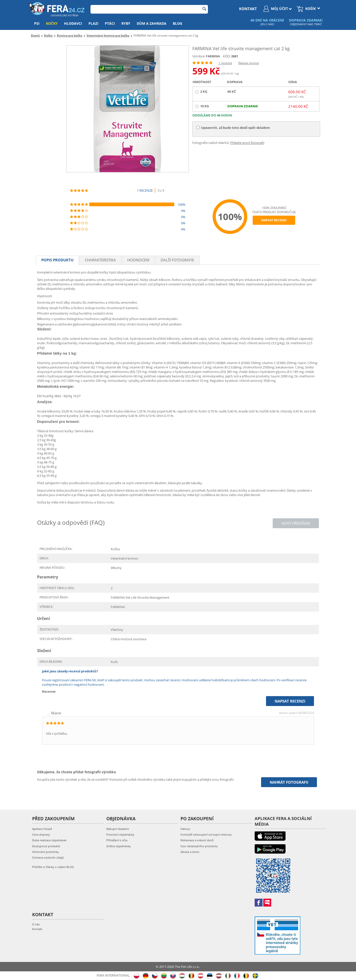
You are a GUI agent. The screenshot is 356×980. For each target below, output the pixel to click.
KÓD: (227, 56)
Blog (178, 23)
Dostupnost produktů (46, 846)
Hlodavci (73, 23)
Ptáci (110, 23)
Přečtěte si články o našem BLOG (53, 867)
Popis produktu (57, 260)
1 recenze (225, 63)
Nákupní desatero (118, 829)
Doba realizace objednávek (49, 840)
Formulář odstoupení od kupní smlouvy (206, 834)
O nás (36, 924)
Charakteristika (100, 260)
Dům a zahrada (152, 23)
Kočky (52, 23)
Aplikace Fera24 (42, 829)
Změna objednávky (119, 846)
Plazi (93, 23)
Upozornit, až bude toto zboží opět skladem (233, 128)
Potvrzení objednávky (120, 834)
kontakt (248, 9)
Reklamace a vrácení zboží (197, 840)
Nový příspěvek (296, 523)
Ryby (126, 23)
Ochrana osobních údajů (48, 857)
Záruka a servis (190, 852)
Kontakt (37, 929)
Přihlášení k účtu (117, 840)
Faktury (185, 829)
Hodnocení (138, 260)
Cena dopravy (41, 834)
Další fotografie (177, 260)
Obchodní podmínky (45, 852)
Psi (37, 23)
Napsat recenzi (249, 63)
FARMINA (213, 56)
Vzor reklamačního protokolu (199, 846)
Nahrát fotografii (289, 782)
